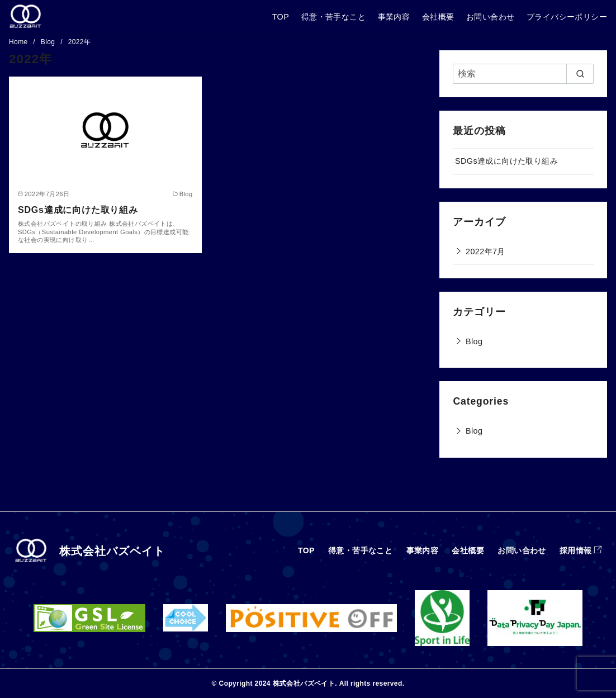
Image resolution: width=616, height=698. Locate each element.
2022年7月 (485, 251)
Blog (49, 42)
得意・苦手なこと (333, 17)
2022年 (80, 42)
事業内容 (394, 17)
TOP (281, 17)
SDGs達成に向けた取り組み (78, 210)
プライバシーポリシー (567, 17)
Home (19, 42)
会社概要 (438, 17)
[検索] (523, 74)
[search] (580, 74)
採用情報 (576, 550)
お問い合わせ (490, 17)
